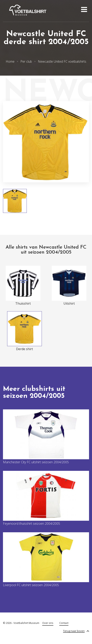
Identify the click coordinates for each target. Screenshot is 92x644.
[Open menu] (84, 10)
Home (10, 61)
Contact (64, 623)
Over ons (48, 623)
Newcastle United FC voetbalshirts (62, 61)
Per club (26, 61)
